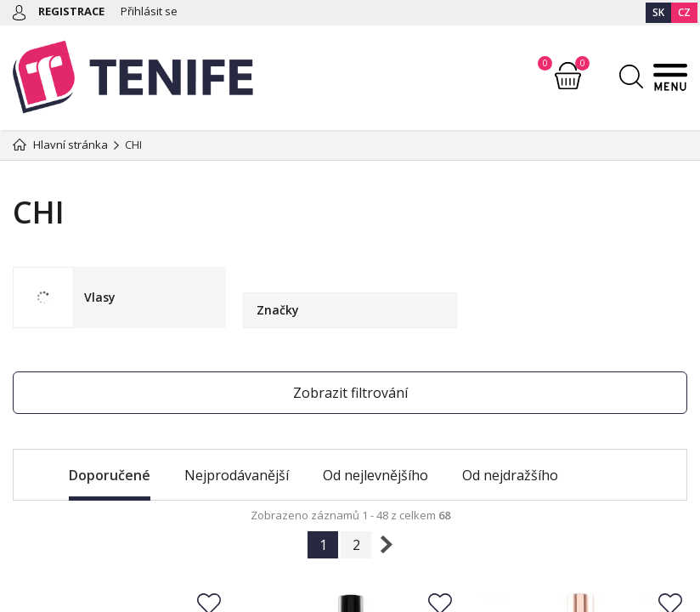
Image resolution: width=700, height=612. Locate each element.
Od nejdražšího (510, 475)
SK (658, 12)
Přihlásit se (149, 11)
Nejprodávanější (237, 475)
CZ (684, 12)
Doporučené (110, 475)
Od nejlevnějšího (375, 475)
